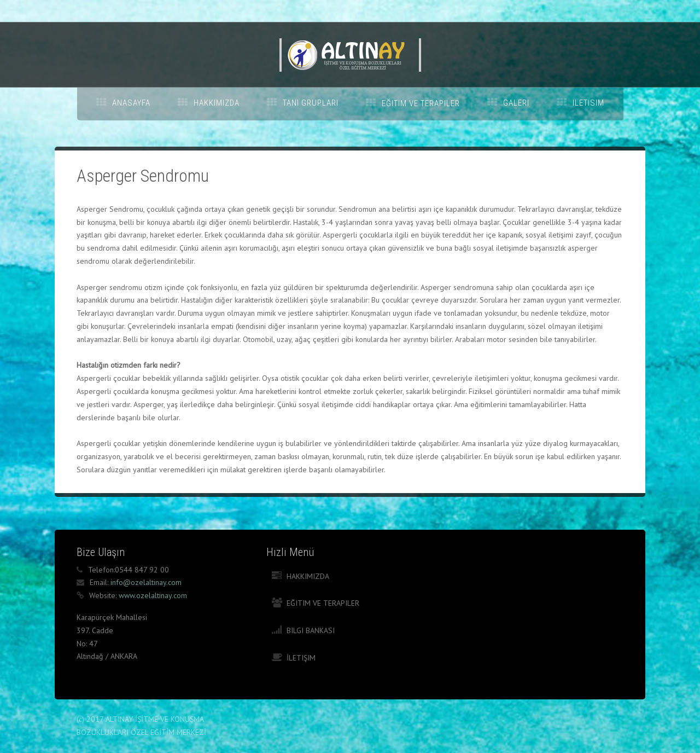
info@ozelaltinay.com (146, 582)
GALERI (516, 103)
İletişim (301, 658)
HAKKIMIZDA (217, 103)
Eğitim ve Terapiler (323, 603)
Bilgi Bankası (311, 630)
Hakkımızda (308, 576)
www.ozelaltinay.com (153, 595)
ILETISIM (588, 103)
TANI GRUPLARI (311, 103)
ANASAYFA (131, 103)
